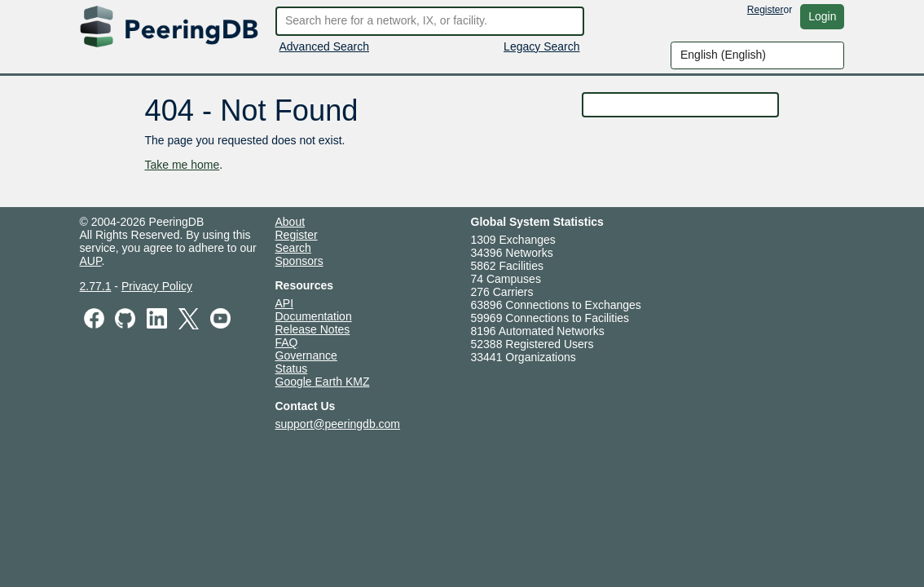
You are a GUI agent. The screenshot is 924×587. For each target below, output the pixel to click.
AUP (91, 261)
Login (822, 16)
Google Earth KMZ (323, 382)
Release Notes (313, 329)
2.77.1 (96, 286)
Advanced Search (325, 46)
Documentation (314, 316)
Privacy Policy (157, 286)
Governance (306, 355)
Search (293, 248)
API (285, 303)
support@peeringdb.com (338, 424)
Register (766, 10)
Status (292, 369)
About (290, 222)
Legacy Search (541, 46)
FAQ (287, 342)
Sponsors (299, 261)
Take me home (182, 165)
